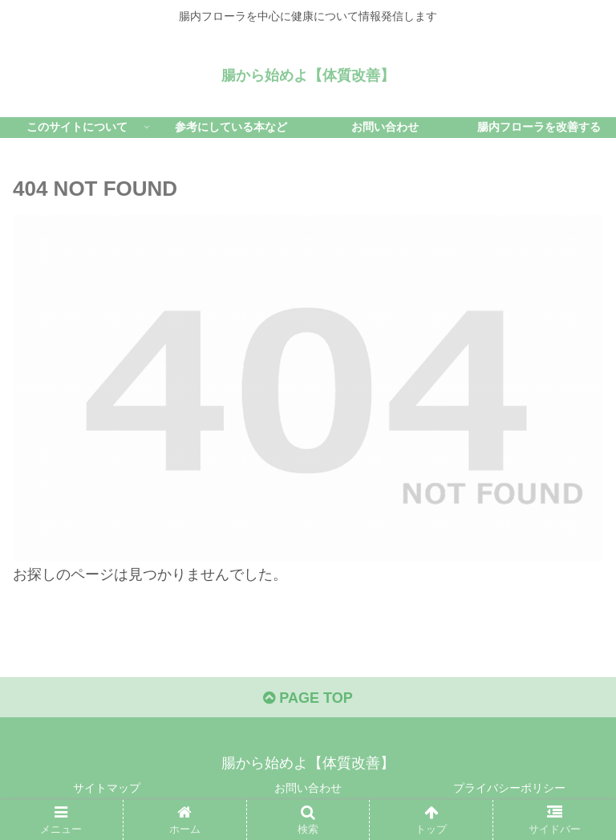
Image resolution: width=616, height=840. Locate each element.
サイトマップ (107, 788)
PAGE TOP (308, 698)
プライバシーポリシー (509, 788)
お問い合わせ (308, 788)
